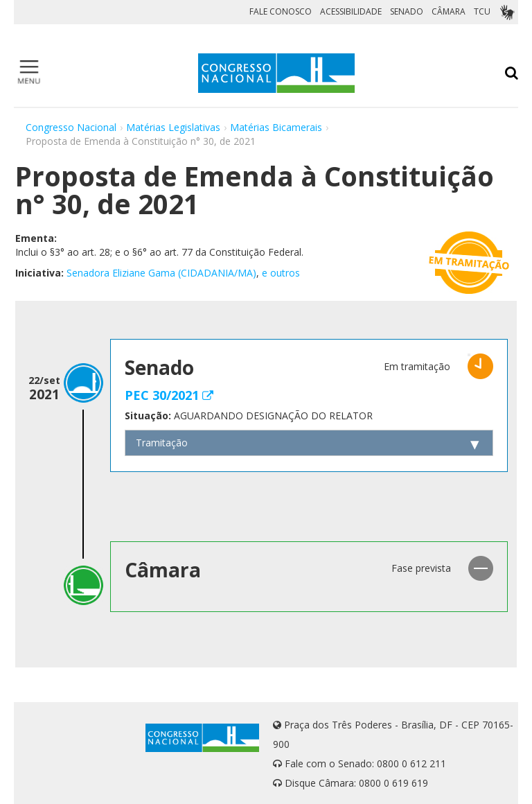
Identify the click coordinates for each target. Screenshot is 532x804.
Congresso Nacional (71, 127)
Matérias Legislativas (173, 127)
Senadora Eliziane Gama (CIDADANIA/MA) (161, 273)
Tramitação (162, 443)
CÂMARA (449, 11)
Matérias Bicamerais (276, 127)
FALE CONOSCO (281, 11)
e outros (281, 273)
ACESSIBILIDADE (351, 11)
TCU (482, 11)
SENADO (407, 11)
